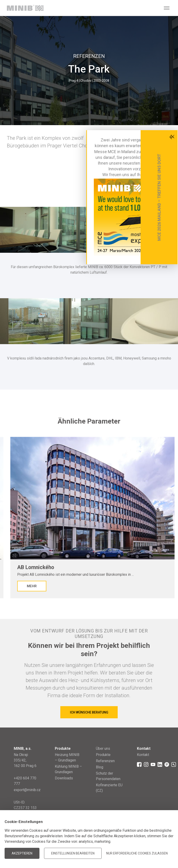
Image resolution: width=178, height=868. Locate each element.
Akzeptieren (22, 853)
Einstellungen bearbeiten (73, 853)
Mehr (32, 586)
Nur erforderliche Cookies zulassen (137, 853)
